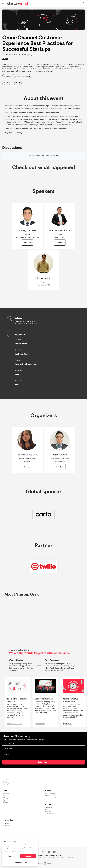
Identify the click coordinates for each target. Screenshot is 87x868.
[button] (84, 3)
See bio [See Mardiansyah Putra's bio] (60, 243)
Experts (6, 796)
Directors (6, 802)
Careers (6, 823)
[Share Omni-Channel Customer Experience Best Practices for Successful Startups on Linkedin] (15, 83)
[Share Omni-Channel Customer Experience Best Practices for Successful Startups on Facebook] (4, 83)
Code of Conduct (55, 856)
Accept (28, 856)
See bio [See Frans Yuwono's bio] (60, 467)
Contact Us (7, 825)
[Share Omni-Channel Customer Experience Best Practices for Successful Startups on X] (9, 83)
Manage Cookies (20, 862)
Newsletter (49, 807)
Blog (47, 810)
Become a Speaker (51, 798)
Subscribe (43, 762)
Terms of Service (42, 856)
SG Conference (50, 794)
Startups (6, 798)
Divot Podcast (50, 814)
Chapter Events (50, 796)
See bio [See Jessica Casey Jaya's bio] (27, 467)
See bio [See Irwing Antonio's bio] (27, 243)
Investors (6, 794)
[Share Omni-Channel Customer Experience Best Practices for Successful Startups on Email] (20, 83)
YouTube (48, 812)
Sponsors (6, 800)
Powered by (44, 863)
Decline (11, 856)
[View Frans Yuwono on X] (60, 450)
